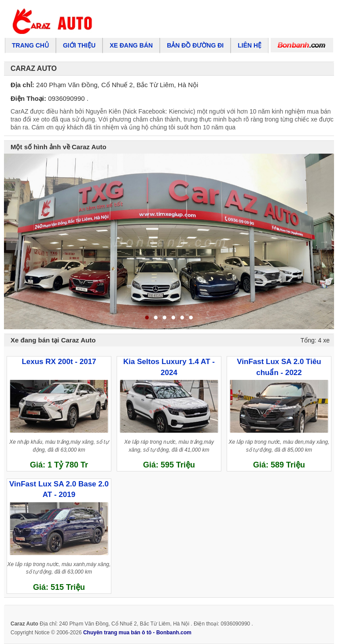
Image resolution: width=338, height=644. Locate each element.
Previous (14, 241)
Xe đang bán (131, 45)
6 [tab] (191, 318)
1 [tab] (147, 318)
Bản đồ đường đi (195, 45)
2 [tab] (156, 318)
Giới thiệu (79, 45)
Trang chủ (30, 45)
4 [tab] (173, 318)
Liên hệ (250, 45)
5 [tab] (182, 318)
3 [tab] (165, 318)
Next (324, 241)
